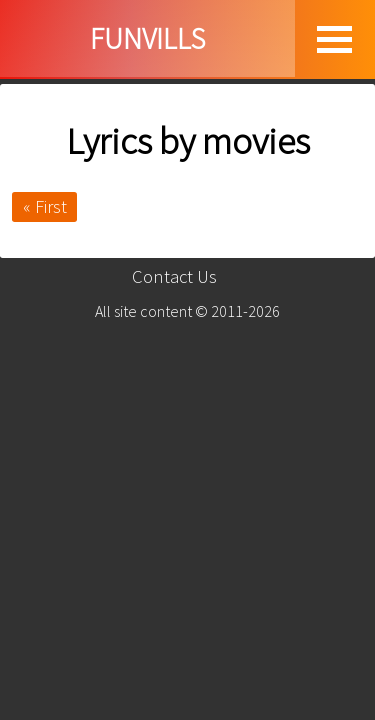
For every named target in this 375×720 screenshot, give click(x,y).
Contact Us (174, 276)
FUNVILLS (147, 38)
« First (45, 206)
